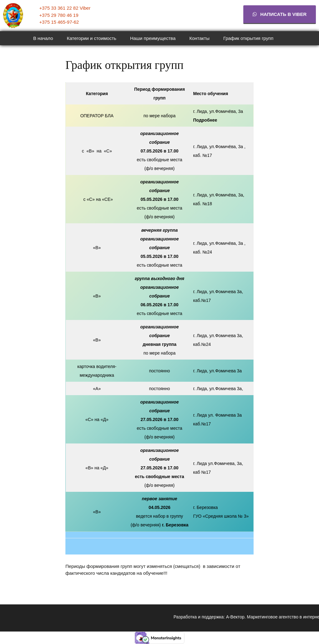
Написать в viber (280, 14)
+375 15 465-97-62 (59, 22)
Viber (85, 8)
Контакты (200, 38)
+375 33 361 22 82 (60, 8)
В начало (43, 38)
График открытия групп (248, 38)
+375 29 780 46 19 (59, 15)
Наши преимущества (153, 38)
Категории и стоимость (92, 38)
